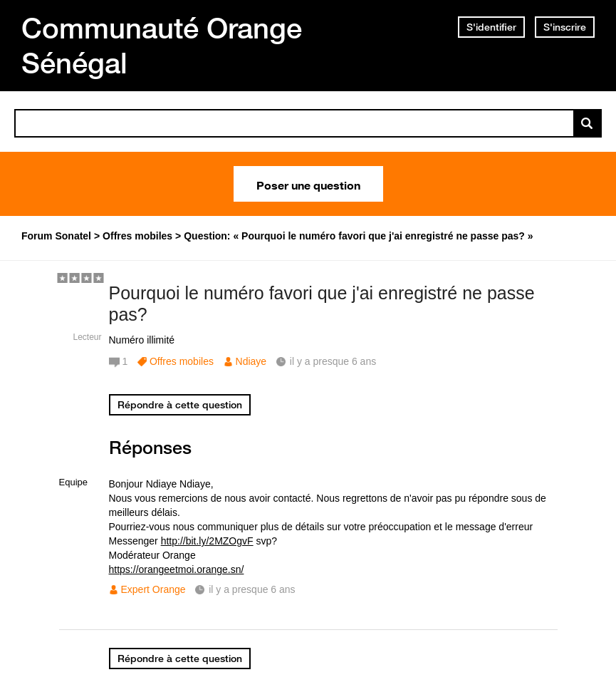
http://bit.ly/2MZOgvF (207, 541)
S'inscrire (565, 27)
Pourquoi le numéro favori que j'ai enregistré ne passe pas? (322, 304)
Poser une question (308, 184)
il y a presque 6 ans (252, 589)
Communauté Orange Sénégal (162, 45)
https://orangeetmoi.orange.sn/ (177, 569)
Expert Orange (153, 589)
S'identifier (491, 27)
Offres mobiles (182, 361)
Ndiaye (251, 361)
